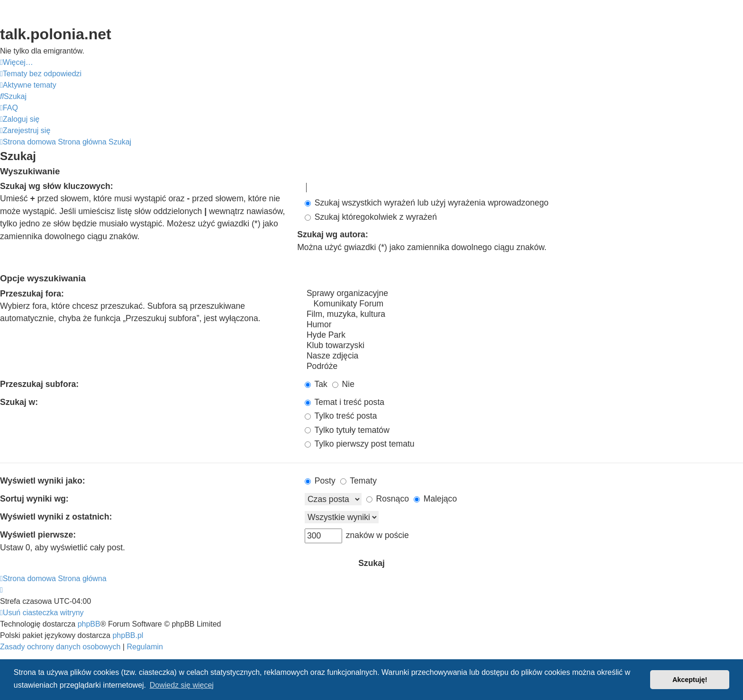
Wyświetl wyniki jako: (43, 481)
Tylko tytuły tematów (347, 430)
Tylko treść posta (341, 416)
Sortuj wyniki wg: (34, 499)
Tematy (358, 481)
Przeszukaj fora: (32, 294)
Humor (524, 325)
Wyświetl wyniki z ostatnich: (56, 517)
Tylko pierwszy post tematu (360, 444)
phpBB (89, 624)
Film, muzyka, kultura (524, 314)
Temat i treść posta (344, 402)
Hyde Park (524, 335)
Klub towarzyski (524, 346)
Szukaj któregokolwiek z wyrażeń (371, 217)
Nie (343, 384)
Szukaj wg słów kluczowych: (57, 186)
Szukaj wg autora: (333, 234)
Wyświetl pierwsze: (38, 535)
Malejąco (435, 499)
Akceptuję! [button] (690, 680)
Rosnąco (388, 499)
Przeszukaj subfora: (39, 384)
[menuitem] (41, 74)
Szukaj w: (19, 402)
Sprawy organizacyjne (524, 294)
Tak (316, 384)
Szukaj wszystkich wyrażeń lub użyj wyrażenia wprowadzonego (427, 203)
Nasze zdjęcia (524, 356)
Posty (320, 481)
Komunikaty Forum (524, 304)
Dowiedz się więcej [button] (182, 685)
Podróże (524, 367)
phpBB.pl (128, 635)
